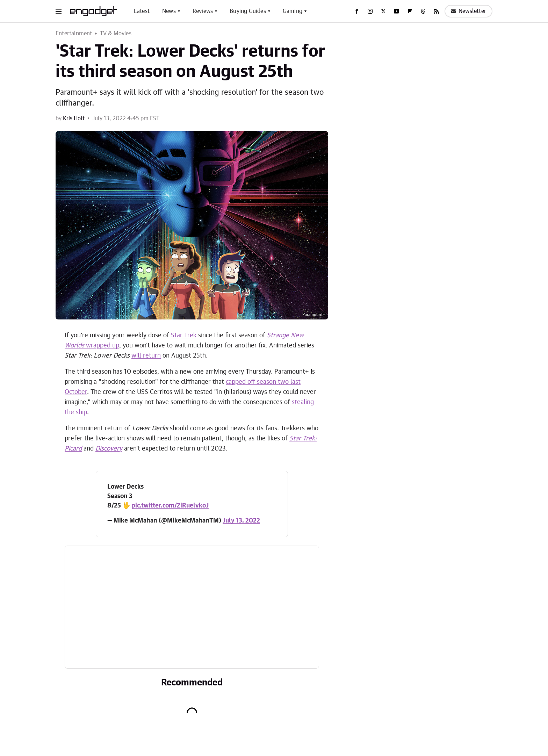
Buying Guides (248, 11)
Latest (142, 11)
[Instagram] (370, 11)
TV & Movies (116, 34)
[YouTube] (397, 11)
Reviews (203, 11)
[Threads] (423, 11)
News (169, 11)
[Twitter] (383, 11)
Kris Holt (74, 118)
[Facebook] (357, 11)
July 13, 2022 (241, 521)
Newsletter (468, 11)
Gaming (293, 11)
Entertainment (74, 34)
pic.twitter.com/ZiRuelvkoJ (170, 506)
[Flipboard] (410, 11)
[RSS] (437, 11)
